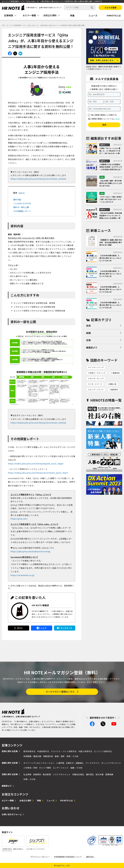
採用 (88, 326)
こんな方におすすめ (22, 203)
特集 (72, 15)
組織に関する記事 (10, 763)
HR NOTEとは (67, 800)
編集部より (92, 347)
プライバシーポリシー (40, 857)
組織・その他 (76, 768)
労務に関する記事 (10, 774)
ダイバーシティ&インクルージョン (39, 763)
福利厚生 (90, 774)
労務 (88, 340)
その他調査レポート (22, 211)
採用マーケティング (98, 373)
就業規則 (37, 774)
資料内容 (17, 200)
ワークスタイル (93, 763)
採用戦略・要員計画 (32, 756)
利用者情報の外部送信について (68, 857)
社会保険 (27, 774)
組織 (88, 333)
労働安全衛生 (78, 774)
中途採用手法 (43, 751)
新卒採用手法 (29, 751)
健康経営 (116, 373)
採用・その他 (72, 756)
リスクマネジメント (62, 774)
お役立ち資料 (25, 800)
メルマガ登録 (110, 8)
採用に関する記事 (10, 751)
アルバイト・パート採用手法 (64, 751)
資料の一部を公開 (21, 207)
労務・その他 (29, 779)
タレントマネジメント (111, 763)
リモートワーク (96, 384)
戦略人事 (113, 384)
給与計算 (100, 774)
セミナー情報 (8, 800)
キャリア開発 (45, 768)
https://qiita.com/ (19, 519)
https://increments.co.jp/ (23, 575)
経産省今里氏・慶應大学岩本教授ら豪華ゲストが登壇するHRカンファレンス (104, 68)
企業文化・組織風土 (75, 763)
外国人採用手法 (85, 751)
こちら (117, 119)
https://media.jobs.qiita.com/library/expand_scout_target (36, 464)
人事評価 (60, 763)
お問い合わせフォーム (12, 814)
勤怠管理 (47, 774)
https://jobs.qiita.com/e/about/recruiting (30, 551)
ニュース (93, 15)
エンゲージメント (97, 390)
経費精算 (109, 774)
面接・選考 (60, 756)
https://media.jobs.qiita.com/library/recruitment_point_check (38, 473)
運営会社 (90, 857)
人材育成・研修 (30, 768)
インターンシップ (97, 367)
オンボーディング (97, 378)
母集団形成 (48, 756)
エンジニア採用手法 (103, 751)
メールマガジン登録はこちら (60, 692)
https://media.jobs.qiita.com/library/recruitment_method (38, 179)
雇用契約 (115, 390)
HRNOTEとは (114, 15)
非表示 (22, 193)
